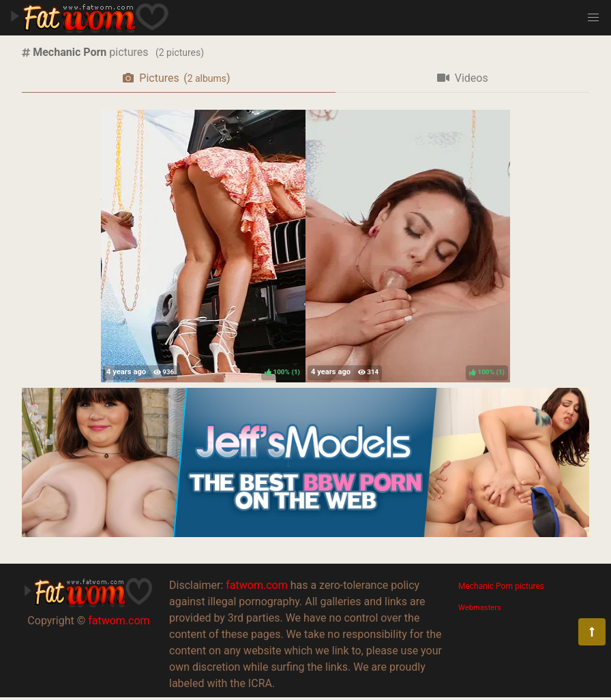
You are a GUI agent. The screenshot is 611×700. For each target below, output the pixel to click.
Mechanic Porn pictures (501, 586)
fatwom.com (119, 621)
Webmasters (480, 608)
